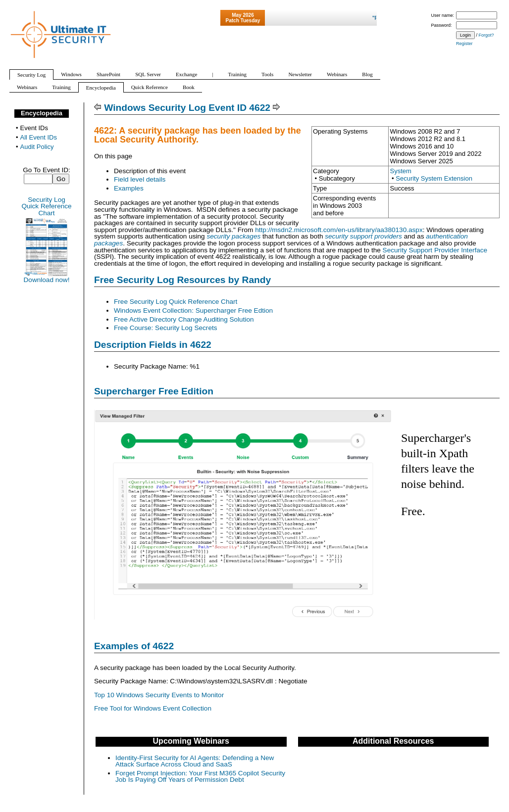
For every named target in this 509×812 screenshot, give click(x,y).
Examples (129, 188)
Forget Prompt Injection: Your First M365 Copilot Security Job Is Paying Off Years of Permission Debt (200, 777)
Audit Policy (37, 147)
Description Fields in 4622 (153, 345)
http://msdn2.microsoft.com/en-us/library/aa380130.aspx (339, 230)
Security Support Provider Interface (435, 250)
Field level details (140, 179)
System (400, 171)
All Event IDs (39, 137)
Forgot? (486, 35)
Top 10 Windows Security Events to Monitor (159, 695)
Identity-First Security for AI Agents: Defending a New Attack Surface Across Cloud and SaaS (195, 761)
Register (464, 44)
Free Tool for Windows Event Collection (153, 708)
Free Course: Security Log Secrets (166, 328)
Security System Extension (434, 178)
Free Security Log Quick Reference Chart (176, 302)
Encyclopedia (42, 113)
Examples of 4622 (134, 646)
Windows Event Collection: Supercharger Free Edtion (193, 310)
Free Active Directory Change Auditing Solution (184, 319)
